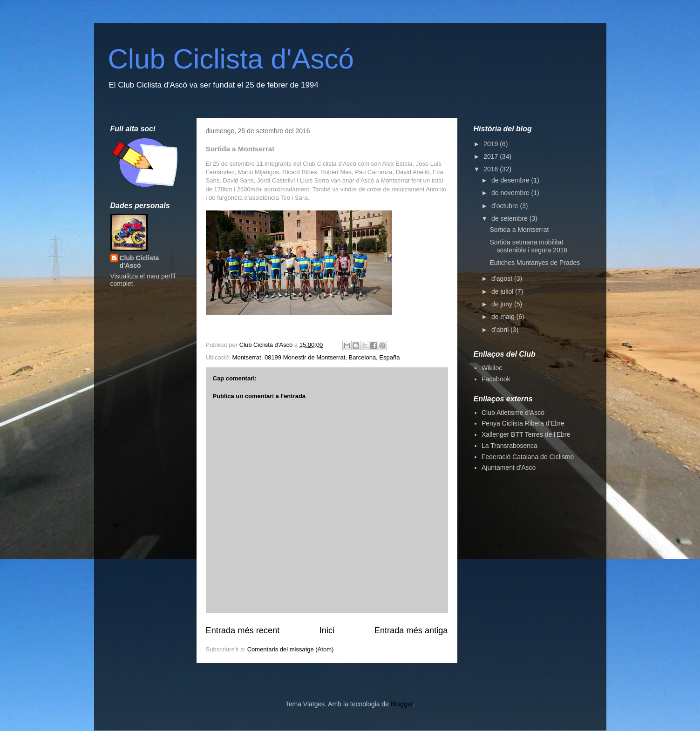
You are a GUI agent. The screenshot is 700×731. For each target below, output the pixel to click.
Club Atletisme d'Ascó (513, 413)
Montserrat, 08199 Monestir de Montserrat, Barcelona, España (316, 357)
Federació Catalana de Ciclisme (528, 457)
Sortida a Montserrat (519, 230)
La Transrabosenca (510, 446)
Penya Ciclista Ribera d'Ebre (523, 423)
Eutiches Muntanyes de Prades (535, 263)
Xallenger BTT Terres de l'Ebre (526, 434)
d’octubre (506, 206)
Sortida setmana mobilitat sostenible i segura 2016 (528, 246)
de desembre (511, 180)
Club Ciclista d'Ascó (231, 59)
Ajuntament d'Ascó (509, 467)
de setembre (510, 218)
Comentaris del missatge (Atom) (291, 649)
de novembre (511, 193)
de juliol (503, 291)
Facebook (496, 379)
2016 (492, 169)
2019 (492, 144)
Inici (327, 630)
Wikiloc (492, 368)
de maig (504, 317)
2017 (492, 156)
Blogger (402, 704)
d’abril (501, 330)
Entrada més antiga (411, 630)
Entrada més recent (243, 630)
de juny (503, 304)
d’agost (503, 278)
